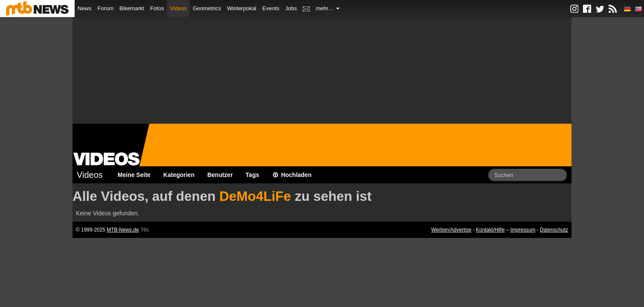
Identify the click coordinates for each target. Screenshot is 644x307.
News (85, 8)
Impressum (523, 230)
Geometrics (207, 8)
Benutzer (220, 175)
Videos (178, 8)
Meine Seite (134, 175)
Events (271, 8)
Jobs (291, 8)
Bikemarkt (132, 8)
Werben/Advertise (451, 230)
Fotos (157, 8)
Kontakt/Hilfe (490, 230)
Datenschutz (554, 230)
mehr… (328, 8)
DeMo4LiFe (255, 196)
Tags (252, 175)
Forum (106, 8)
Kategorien (179, 175)
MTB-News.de (123, 230)
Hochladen (292, 175)
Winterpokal (242, 8)
